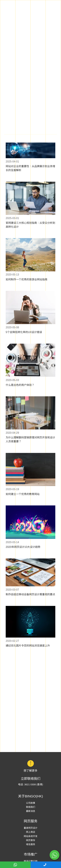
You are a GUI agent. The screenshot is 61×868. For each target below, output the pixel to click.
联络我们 (31, 807)
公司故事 (31, 803)
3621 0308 (30, 784)
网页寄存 (31, 840)
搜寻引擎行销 (31, 861)
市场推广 (31, 854)
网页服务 (31, 821)
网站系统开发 (31, 836)
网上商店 (31, 832)
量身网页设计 (31, 828)
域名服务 (31, 844)
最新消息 (31, 811)
